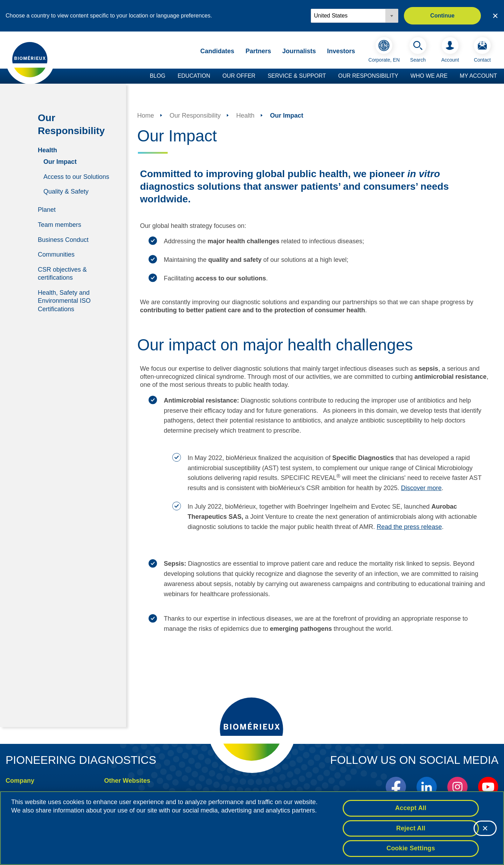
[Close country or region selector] (495, 16)
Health (47, 150)
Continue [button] (442, 16)
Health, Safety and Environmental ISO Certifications (64, 301)
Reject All (411, 829)
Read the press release (409, 527)
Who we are (429, 76)
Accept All (411, 808)
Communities (56, 254)
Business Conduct (63, 239)
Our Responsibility (368, 76)
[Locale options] (355, 16)
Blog (157, 76)
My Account (478, 76)
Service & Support (297, 76)
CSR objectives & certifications (62, 273)
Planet (47, 210)
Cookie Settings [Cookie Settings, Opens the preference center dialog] (411, 849)
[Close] (485, 828)
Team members (59, 225)
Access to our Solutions (76, 176)
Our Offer (239, 76)
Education (194, 76)
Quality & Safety (66, 191)
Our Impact (60, 162)
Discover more (421, 488)
